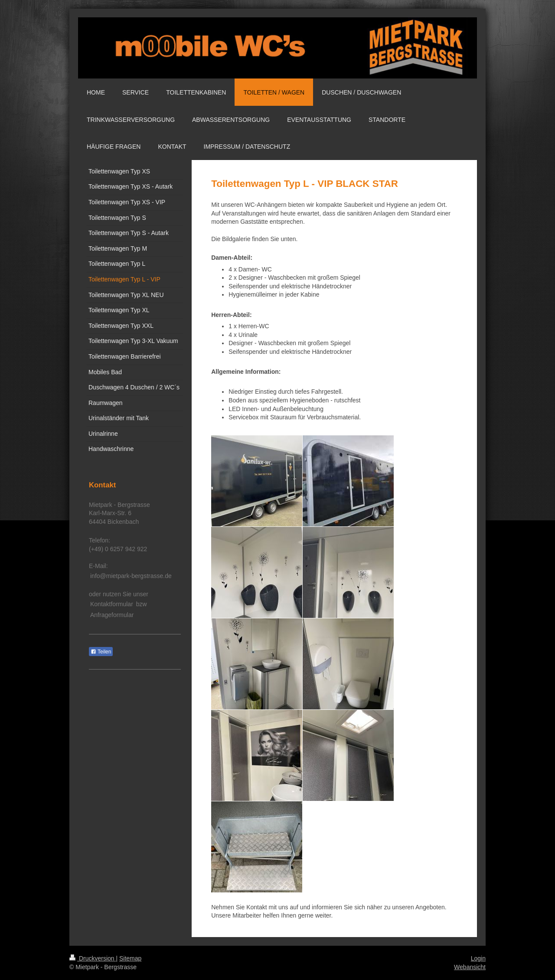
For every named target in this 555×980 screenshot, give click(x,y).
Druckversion (93, 958)
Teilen (101, 652)
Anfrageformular (112, 615)
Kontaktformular (112, 604)
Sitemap (130, 958)
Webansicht (470, 967)
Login (478, 958)
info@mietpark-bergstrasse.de (131, 576)
